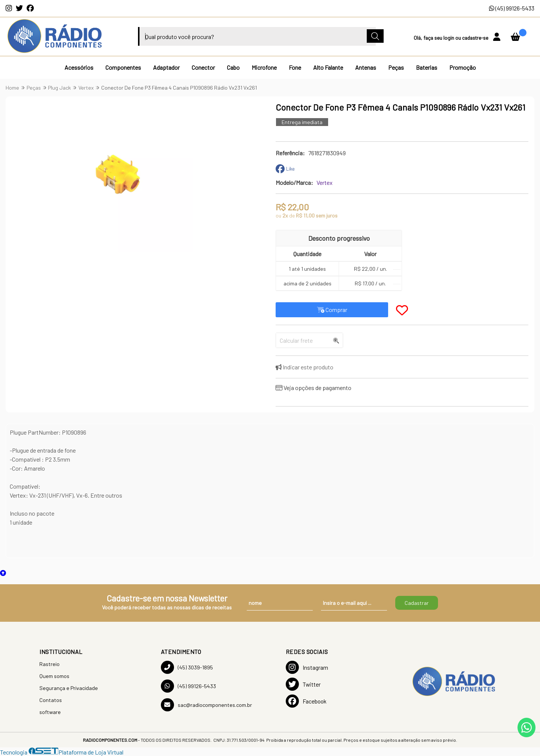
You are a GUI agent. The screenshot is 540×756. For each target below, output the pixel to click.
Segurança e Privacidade (69, 688)
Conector (203, 67)
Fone (295, 67)
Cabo (233, 67)
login (449, 38)
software (50, 712)
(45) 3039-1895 (187, 667)
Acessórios (79, 67)
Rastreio (49, 664)
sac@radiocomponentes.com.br (206, 705)
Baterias (427, 67)
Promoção (463, 67)
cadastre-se (476, 38)
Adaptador (166, 67)
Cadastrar (417, 603)
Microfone (264, 67)
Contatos (51, 700)
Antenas (366, 67)
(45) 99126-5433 (512, 8)
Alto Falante (328, 67)
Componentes (123, 67)
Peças (396, 67)
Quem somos (54, 676)
